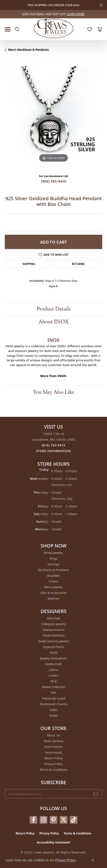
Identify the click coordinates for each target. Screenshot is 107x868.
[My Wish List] (90, 29)
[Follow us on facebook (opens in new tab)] (33, 820)
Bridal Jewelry (54, 553)
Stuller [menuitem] (53, 715)
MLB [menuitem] (53, 681)
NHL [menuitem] (53, 693)
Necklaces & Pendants (53, 570)
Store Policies (53, 747)
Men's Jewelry (54, 587)
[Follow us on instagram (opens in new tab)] (43, 820)
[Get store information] (53, 451)
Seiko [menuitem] (53, 710)
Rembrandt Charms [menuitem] (53, 704)
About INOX (54, 322)
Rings (53, 558)
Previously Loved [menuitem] (53, 698)
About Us (53, 735)
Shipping (29, 264)
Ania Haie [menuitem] (53, 618)
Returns (78, 264)
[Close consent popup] (93, 860)
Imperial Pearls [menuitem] (53, 647)
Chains (53, 581)
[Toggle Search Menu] (17, 29)
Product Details (54, 309)
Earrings (53, 564)
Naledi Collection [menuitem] (54, 687)
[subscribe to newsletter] (96, 794)
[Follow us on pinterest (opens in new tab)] (53, 820)
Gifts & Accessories (53, 593)
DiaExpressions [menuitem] (53, 630)
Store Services (54, 741)
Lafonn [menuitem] (54, 670)
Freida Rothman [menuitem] (53, 635)
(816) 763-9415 (54, 181)
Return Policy (54, 758)
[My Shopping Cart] (99, 29)
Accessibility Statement (53, 842)
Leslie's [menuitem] (53, 675)
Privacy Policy (53, 764)
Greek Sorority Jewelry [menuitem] (54, 641)
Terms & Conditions (53, 770)
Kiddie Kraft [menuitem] (53, 664)
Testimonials (54, 752)
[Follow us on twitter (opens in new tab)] (64, 820)
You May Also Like (53, 392)
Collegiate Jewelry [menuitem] (54, 624)
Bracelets (53, 576)
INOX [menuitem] (53, 653)
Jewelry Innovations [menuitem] (53, 658)
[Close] (101, 5)
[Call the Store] (54, 445)
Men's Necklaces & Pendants (28, 50)
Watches (53, 598)
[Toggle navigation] (8, 29)
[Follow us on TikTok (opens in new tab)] (74, 820)
